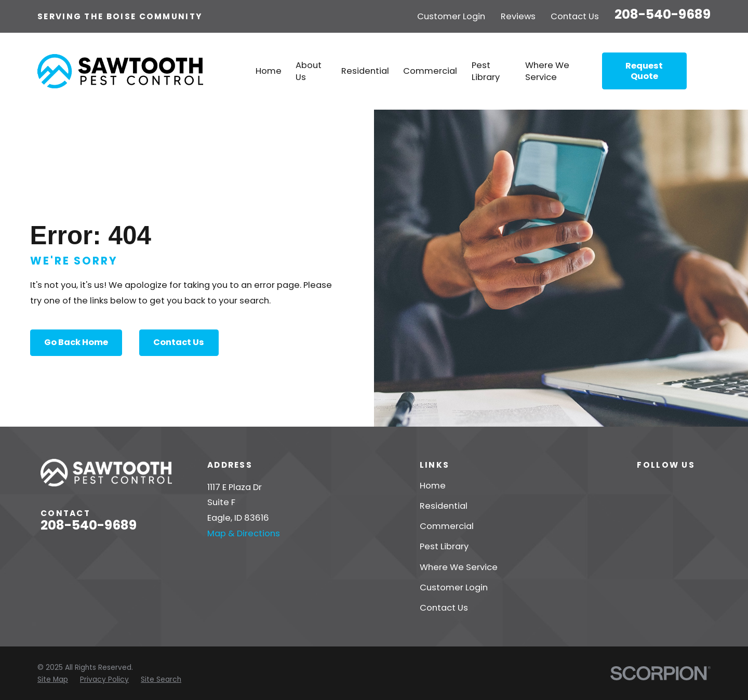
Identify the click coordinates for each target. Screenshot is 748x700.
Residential (444, 506)
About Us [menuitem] (309, 71)
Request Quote (644, 71)
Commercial (447, 526)
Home (433, 486)
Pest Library (444, 546)
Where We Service (459, 567)
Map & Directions (244, 533)
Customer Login (451, 16)
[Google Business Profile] (702, 486)
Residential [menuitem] (365, 71)
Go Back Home (76, 342)
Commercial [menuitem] (430, 71)
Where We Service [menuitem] (547, 71)
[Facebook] (672, 486)
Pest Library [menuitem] (486, 71)
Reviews (518, 16)
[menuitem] (53, 679)
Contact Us (575, 16)
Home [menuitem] (269, 71)
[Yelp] (643, 486)
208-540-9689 (663, 14)
